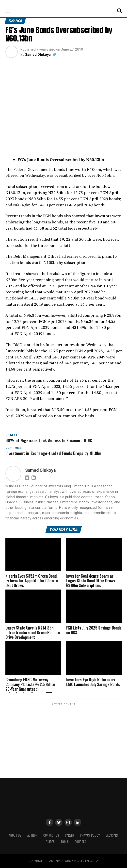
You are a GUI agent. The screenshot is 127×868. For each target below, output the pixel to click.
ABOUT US (15, 835)
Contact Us (51, 835)
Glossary (112, 835)
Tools (65, 842)
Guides (50, 842)
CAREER (70, 835)
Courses (80, 842)
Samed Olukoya (38, 55)
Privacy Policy (90, 835)
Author (32, 835)
